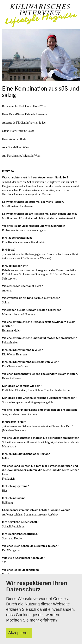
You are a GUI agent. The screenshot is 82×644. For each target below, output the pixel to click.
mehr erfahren (42, 620)
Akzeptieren (19, 633)
